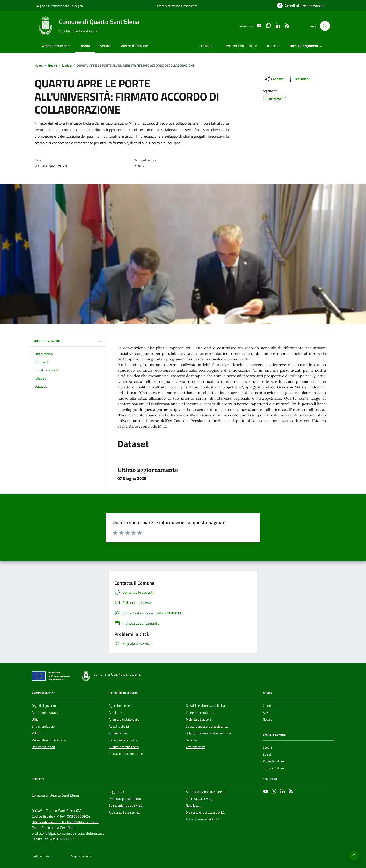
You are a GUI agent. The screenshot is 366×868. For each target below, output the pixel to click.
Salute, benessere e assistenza (207, 726)
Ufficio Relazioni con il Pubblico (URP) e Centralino (65, 822)
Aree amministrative (46, 713)
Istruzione (206, 46)
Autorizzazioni (118, 733)
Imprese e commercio (201, 713)
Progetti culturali (274, 761)
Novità (85, 46)
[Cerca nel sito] (325, 26)
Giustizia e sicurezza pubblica (205, 706)
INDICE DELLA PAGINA (67, 341)
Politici (36, 733)
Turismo (273, 46)
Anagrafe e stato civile (124, 719)
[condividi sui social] (274, 79)
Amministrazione (56, 46)
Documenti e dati (43, 747)
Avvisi (267, 713)
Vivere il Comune (134, 46)
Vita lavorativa (196, 747)
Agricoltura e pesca (122, 706)
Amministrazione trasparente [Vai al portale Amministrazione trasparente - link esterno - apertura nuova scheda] (177, 6)
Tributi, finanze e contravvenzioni (208, 733)
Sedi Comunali (41, 856)
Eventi (267, 754)
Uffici (35, 719)
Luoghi (267, 747)
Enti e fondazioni (43, 726)
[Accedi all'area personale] (301, 6)
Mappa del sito (81, 856)
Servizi (105, 46)
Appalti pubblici (119, 726)
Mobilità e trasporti (199, 719)
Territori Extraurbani (241, 46)
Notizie (267, 719)
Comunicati (271, 706)
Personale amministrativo (50, 740)
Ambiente (115, 713)
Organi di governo (44, 706)
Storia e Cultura (273, 768)
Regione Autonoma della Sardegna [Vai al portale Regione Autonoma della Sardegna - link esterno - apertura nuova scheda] (59, 6)
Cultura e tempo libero (124, 747)
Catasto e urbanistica (123, 740)
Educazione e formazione (126, 754)
